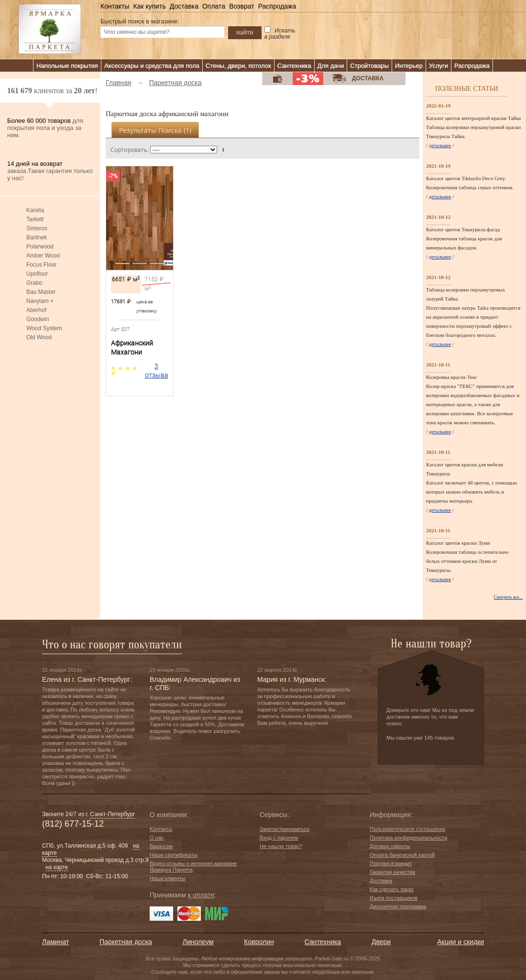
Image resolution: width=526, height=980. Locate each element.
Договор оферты (390, 846)
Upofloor (37, 274)
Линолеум (198, 942)
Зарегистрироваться (285, 829)
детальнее (440, 145)
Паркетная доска (126, 942)
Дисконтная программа (398, 906)
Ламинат (55, 942)
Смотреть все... (508, 597)
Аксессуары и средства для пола (152, 66)
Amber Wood (43, 256)
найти (245, 32)
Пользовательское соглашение (407, 829)
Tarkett (35, 219)
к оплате (201, 895)
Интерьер (409, 66)
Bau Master (41, 292)
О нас (157, 838)
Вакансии (161, 846)
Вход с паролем (279, 838)
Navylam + (40, 301)
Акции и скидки (460, 942)
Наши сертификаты (174, 855)
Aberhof (36, 310)
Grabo (34, 283)
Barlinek (37, 237)
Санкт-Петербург (112, 814)
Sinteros (37, 228)
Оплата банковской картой (402, 855)
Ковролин (259, 942)
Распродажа (277, 6)
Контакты (115, 6)
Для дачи (331, 66)
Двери (381, 942)
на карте (57, 867)
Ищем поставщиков (394, 898)
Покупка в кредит (391, 863)
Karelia (35, 210)
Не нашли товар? (281, 846)
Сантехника (294, 66)
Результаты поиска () (155, 130)
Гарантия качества (392, 872)
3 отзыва (157, 371)
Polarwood (40, 247)
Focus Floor (41, 265)
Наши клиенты (168, 878)
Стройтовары (369, 66)
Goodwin (38, 319)
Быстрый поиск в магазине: (140, 21)
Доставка (184, 6)
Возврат (242, 6)
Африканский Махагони (132, 348)
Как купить (149, 6)
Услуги (438, 66)
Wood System (44, 328)
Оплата (214, 6)
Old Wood (39, 337)
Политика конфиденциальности (408, 838)
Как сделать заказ (391, 889)
